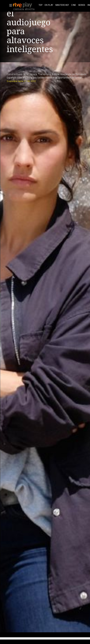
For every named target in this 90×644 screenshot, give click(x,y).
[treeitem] (41, 5)
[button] (10, 5)
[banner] (25, 5)
